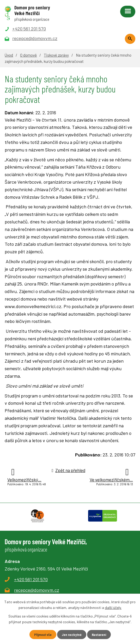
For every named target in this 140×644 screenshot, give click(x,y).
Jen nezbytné (72, 635)
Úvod (9, 55)
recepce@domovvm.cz (37, 590)
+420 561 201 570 (31, 579)
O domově (28, 55)
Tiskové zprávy (56, 55)
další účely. (113, 608)
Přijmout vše (43, 635)
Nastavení (99, 635)
